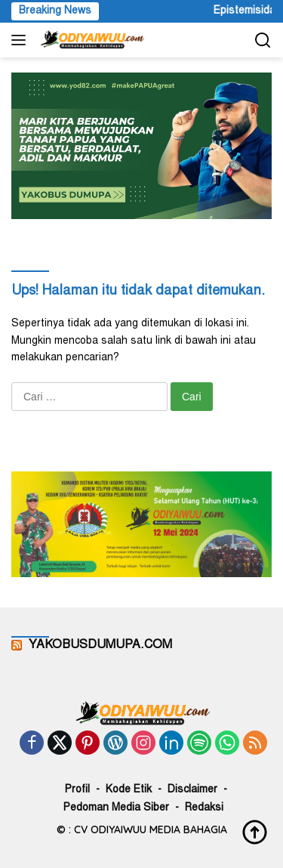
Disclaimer (192, 790)
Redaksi (204, 808)
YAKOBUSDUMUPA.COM (100, 645)
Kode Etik (129, 790)
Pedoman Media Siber (116, 808)
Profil (77, 790)
